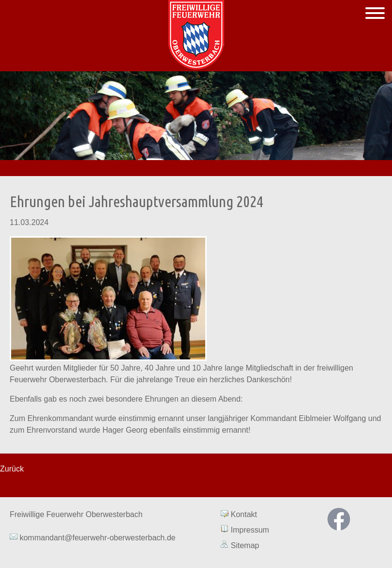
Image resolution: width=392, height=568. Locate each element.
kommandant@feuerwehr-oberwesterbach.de (97, 538)
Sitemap (245, 545)
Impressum (250, 530)
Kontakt (244, 514)
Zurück (12, 469)
